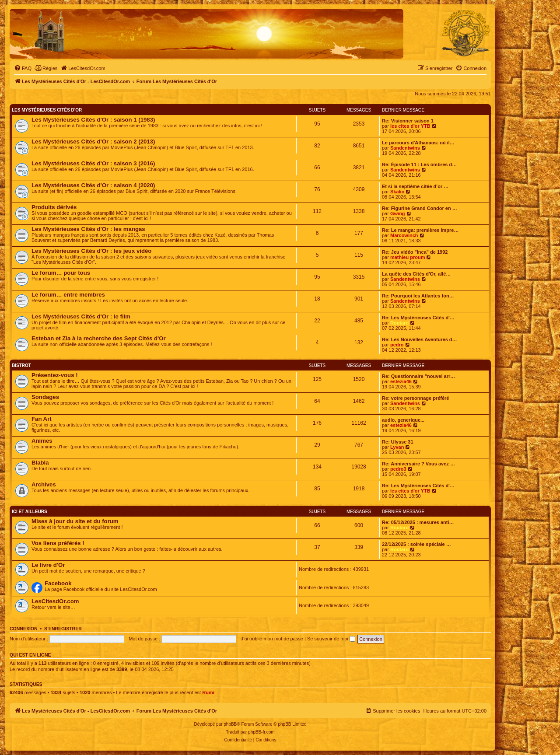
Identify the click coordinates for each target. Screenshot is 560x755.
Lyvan (397, 447)
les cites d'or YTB (410, 126)
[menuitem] (23, 68)
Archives (44, 484)
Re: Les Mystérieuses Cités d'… (418, 318)
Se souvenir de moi (331, 639)
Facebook (58, 583)
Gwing (398, 213)
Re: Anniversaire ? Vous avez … (418, 464)
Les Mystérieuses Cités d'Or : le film (81, 316)
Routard (399, 323)
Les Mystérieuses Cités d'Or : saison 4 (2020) (93, 185)
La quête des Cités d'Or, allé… (416, 274)
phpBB (230, 724)
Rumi (208, 692)
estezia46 (401, 381)
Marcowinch (404, 235)
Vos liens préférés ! (58, 543)
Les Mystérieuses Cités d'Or (47, 110)
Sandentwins (405, 148)
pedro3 (398, 469)
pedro (397, 345)
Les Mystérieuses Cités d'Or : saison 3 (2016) (93, 163)
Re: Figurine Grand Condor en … (420, 208)
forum (63, 527)
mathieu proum (408, 257)
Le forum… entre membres (68, 295)
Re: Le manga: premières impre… (420, 230)
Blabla (40, 463)
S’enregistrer (63, 629)
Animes (42, 441)
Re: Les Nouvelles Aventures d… (420, 339)
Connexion (24, 629)
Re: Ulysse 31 (398, 442)
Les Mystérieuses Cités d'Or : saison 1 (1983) (93, 120)
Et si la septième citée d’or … (415, 186)
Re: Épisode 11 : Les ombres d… (419, 164)
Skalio (397, 192)
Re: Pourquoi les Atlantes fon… (418, 296)
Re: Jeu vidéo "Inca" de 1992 (415, 252)
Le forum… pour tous (61, 273)
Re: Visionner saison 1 (408, 121)
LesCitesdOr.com (138, 589)
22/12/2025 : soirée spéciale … (416, 544)
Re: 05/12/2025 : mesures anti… (418, 522)
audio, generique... (403, 420)
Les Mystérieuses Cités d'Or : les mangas (88, 229)
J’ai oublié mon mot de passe (272, 639)
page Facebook (68, 589)
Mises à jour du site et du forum (75, 521)
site (42, 527)
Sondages (45, 397)
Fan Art (42, 419)
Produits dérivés (54, 207)
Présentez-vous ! (55, 375)
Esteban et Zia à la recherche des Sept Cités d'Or (99, 338)
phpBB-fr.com (261, 732)
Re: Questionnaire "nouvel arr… (418, 376)
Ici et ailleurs (30, 512)
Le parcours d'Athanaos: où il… (418, 143)
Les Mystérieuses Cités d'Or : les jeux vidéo (91, 251)
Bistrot (21, 365)
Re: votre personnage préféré (415, 398)
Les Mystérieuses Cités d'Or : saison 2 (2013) (93, 142)
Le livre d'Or (48, 565)
